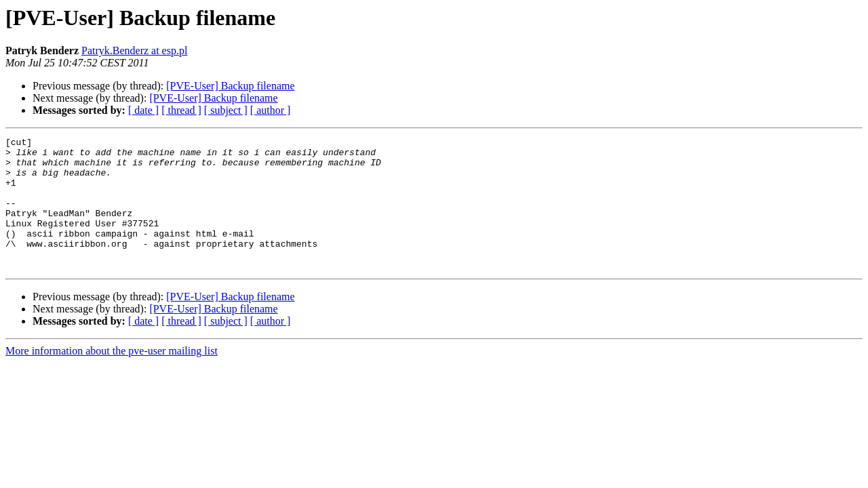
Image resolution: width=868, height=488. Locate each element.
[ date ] (143, 110)
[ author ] (271, 110)
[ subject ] (226, 110)
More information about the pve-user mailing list (112, 377)
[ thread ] (181, 110)
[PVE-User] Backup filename (230, 86)
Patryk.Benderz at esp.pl (134, 50)
